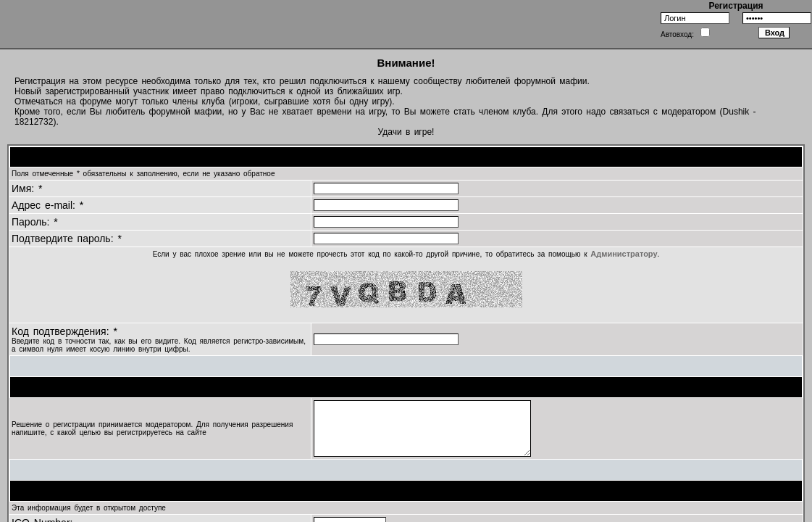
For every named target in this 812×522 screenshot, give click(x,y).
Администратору (624, 254)
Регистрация (736, 6)
